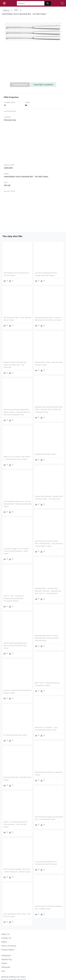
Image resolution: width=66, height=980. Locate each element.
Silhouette (6, 967)
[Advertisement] (33, 63)
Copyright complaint (43, 84)
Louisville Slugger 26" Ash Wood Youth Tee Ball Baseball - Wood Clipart (16, 551)
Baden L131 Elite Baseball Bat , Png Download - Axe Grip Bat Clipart (16, 824)
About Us (5, 934)
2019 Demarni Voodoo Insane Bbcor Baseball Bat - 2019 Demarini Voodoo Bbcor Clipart (49, 543)
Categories (6, 955)
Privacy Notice (8, 950)
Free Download (20, 84)
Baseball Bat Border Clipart (46, 454)
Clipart (4, 963)
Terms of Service (9, 946)
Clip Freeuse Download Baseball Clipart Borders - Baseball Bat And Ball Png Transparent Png (17, 412)
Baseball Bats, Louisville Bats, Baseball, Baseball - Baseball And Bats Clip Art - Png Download (48, 590)
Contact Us (6, 938)
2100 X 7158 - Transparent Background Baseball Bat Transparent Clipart (14, 598)
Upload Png (7, 959)
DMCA (4, 942)
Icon (3, 971)
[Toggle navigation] (62, 3)
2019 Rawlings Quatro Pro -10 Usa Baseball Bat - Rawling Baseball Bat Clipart (17, 504)
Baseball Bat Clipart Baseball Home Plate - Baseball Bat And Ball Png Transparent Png (49, 409)
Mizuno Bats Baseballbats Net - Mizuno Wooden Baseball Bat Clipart (16, 645)
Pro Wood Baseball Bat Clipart (15, 734)
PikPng (6, 10)
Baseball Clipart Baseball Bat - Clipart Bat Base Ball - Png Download (15, 365)
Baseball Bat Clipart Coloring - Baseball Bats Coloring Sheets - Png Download (47, 637)
